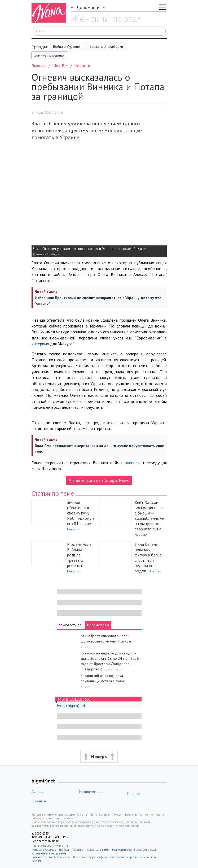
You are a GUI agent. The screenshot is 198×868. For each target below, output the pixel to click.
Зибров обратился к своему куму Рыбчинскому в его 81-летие (81, 513)
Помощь (64, 850)
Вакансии (37, 861)
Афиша (37, 792)
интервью (40, 344)
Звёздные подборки (106, 46)
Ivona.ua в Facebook (44, 850)
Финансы (39, 801)
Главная (38, 66)
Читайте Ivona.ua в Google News (99, 480)
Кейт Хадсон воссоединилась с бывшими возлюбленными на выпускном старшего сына (149, 516)
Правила (78, 850)
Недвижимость (91, 792)
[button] (99, 757)
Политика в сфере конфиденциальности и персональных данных (115, 857)
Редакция (61, 846)
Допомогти (88, 7)
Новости (82, 66)
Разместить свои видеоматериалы (134, 850)
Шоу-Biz (60, 66)
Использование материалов (49, 853)
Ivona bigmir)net (71, 705)
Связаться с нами (98, 850)
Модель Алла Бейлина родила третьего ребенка (79, 555)
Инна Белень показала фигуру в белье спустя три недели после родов (148, 558)
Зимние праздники (49, 55)
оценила (132, 463)
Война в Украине (67, 46)
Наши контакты (41, 846)
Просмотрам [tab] (98, 625)
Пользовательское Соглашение (51, 857)
